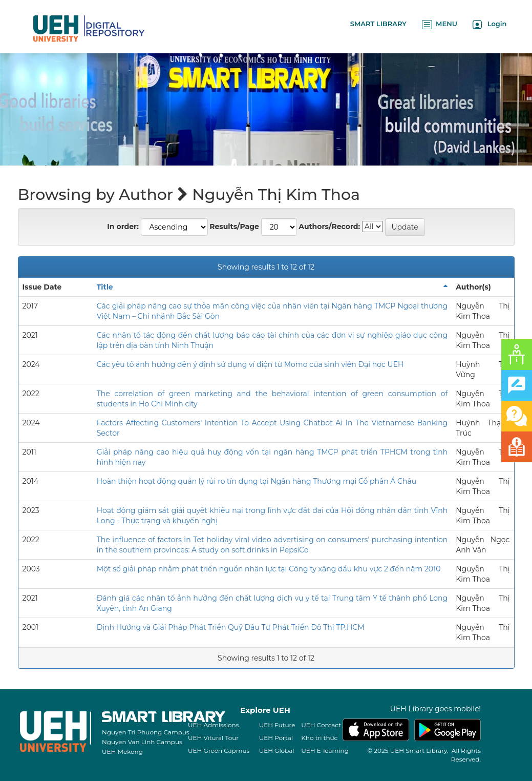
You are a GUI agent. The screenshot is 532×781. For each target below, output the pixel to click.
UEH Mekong (122, 752)
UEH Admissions (214, 725)
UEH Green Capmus (219, 751)
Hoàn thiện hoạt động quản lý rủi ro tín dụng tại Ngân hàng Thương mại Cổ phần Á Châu (257, 481)
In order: (123, 227)
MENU (440, 24)
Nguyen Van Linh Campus (142, 742)
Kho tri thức (319, 738)
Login (490, 24)
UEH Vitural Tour (213, 738)
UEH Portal (276, 738)
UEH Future (277, 725)
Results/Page (234, 227)
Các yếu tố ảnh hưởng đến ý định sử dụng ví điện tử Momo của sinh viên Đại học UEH (250, 364)
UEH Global (277, 751)
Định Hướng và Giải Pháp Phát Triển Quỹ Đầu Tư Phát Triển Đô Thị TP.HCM (231, 627)
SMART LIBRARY (378, 24)
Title (105, 287)
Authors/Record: (329, 227)
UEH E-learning (325, 751)
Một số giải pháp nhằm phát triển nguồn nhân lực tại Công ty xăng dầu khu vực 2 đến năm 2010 (269, 569)
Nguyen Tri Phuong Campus (146, 732)
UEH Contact (321, 725)
